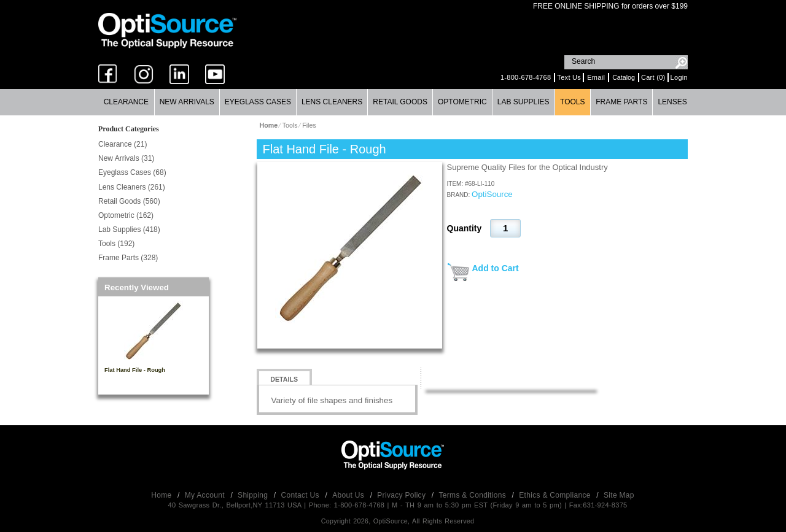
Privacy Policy (403, 495)
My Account (206, 495)
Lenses (672, 102)
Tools (572, 102)
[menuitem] (126, 102)
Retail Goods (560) (129, 201)
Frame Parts (621, 102)
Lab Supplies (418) (129, 229)
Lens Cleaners (332, 102)
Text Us (569, 77)
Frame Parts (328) (128, 258)
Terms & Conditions (474, 495)
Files (309, 125)
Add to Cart (496, 268)
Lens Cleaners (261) (132, 187)
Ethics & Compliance (556, 495)
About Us (349, 495)
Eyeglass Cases (258, 102)
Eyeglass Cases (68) (132, 172)
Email (596, 77)
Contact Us (302, 495)
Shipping (254, 495)
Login (679, 77)
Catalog (624, 77)
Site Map (619, 495)
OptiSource (492, 194)
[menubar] (393, 102)
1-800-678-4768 (526, 77)
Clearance (126, 102)
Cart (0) (653, 77)
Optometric (462, 102)
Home (162, 495)
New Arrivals (187, 102)
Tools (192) (116, 244)
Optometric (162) (126, 215)
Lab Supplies (523, 102)
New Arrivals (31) (126, 158)
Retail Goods (400, 102)
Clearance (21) (123, 144)
